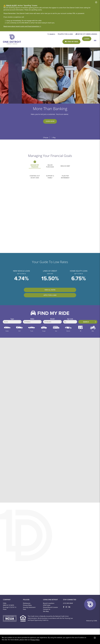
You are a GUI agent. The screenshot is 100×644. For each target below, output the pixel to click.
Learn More (50, 122)
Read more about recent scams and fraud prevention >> (22, 26)
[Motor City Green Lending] (86, 34)
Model (52, 327)
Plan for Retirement (65, 180)
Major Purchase (50, 168)
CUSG (95, 627)
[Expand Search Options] (95, 328)
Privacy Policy (35, 640)
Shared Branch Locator (50, 613)
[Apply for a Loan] (65, 34)
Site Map (46, 617)
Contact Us (47, 615)
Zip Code (70, 327)
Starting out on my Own (35, 180)
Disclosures (27, 609)
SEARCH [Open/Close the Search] (52, 34)
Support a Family (50, 180)
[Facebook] (64, 613)
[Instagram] (67, 613)
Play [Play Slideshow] (54, 138)
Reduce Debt (65, 168)
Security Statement (29, 613)
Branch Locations (49, 609)
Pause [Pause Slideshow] (46, 138)
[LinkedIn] (69, 613)
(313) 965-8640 (68, 609)
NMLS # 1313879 (8, 611)
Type (12, 327)
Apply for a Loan (61, 301)
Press (5, 615)
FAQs (5, 609)
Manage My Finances (35, 168)
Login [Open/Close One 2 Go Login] (87, 42)
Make (32, 327)
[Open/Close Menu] (95, 42)
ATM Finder (47, 611)
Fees (24, 615)
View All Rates (39, 301)
